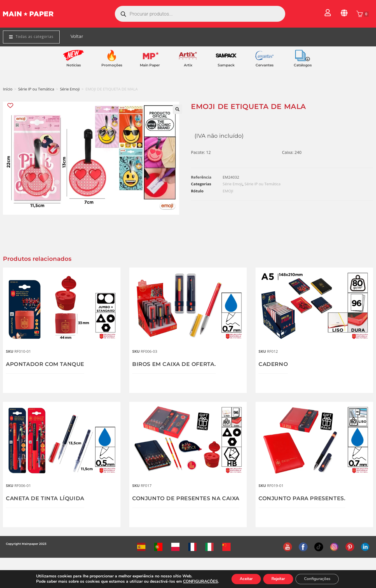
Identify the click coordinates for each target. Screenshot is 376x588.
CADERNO (273, 364)
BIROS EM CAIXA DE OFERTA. (174, 364)
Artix (188, 65)
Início (8, 89)
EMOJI (228, 191)
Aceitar (244, 579)
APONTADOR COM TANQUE (45, 364)
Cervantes (265, 65)
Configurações (319, 579)
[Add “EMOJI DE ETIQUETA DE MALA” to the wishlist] (11, 106)
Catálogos (303, 65)
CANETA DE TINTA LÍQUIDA (45, 498)
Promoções (112, 65)
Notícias (74, 65)
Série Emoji (70, 89)
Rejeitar (278, 579)
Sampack (226, 65)
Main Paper (150, 65)
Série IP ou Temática (36, 89)
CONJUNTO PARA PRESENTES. (302, 498)
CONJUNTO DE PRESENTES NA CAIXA (186, 498)
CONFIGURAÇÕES (198, 582)
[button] (177, 109)
